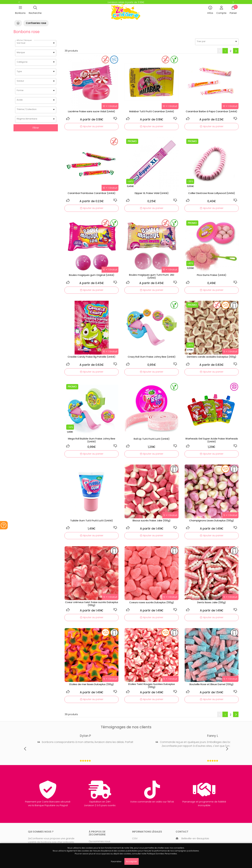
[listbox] (36, 44)
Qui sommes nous (99, 841)
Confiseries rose (36, 23)
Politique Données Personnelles (162, 854)
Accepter (132, 861)
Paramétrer (116, 861)
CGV (135, 838)
